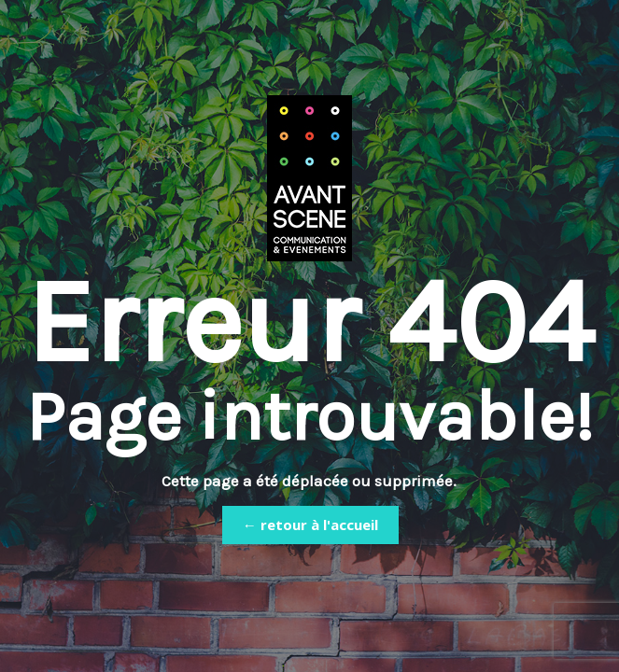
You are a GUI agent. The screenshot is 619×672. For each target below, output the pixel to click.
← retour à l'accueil (310, 525)
